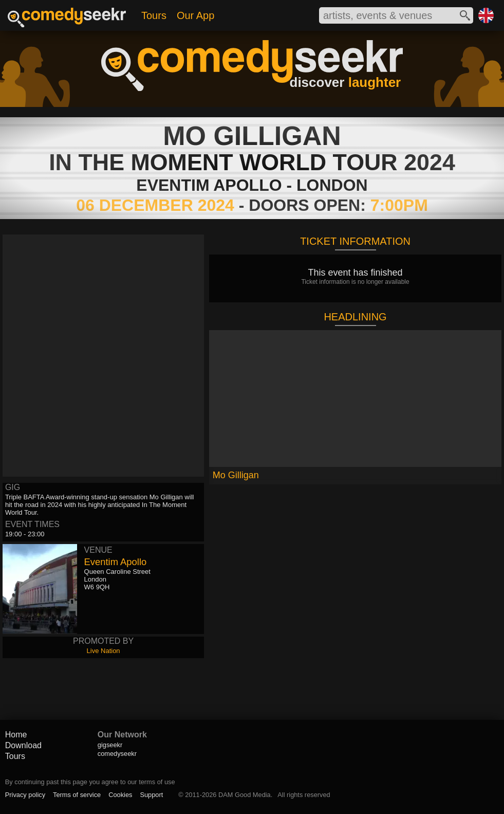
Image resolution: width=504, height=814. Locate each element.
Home (16, 735)
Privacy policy (25, 795)
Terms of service (77, 795)
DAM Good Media (245, 795)
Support (151, 795)
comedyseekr (117, 754)
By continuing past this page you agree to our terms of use (90, 782)
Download (23, 745)
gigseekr (110, 745)
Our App (195, 15)
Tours (154, 15)
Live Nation (104, 651)
